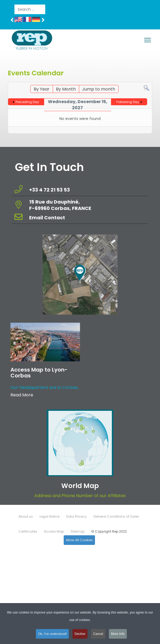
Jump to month (99, 89)
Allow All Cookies (79, 540)
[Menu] (148, 40)
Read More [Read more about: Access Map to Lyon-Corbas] (22, 395)
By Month (66, 89)
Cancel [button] (98, 635)
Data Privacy (76, 516)
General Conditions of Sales (116, 516)
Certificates (28, 531)
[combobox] (30, 9)
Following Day (128, 102)
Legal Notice (49, 516)
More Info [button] (118, 635)
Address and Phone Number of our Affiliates (80, 496)
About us (26, 516)
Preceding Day (27, 102)
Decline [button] (80, 635)
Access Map (54, 531)
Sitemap (78, 531)
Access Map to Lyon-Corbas (39, 373)
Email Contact (47, 218)
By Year (42, 89)
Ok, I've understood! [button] (52, 635)
